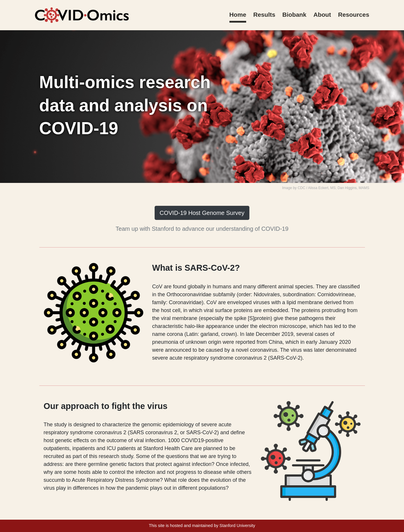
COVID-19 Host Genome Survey (202, 213)
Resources (354, 15)
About (322, 15)
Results (264, 15)
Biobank (294, 15)
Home (238, 15)
